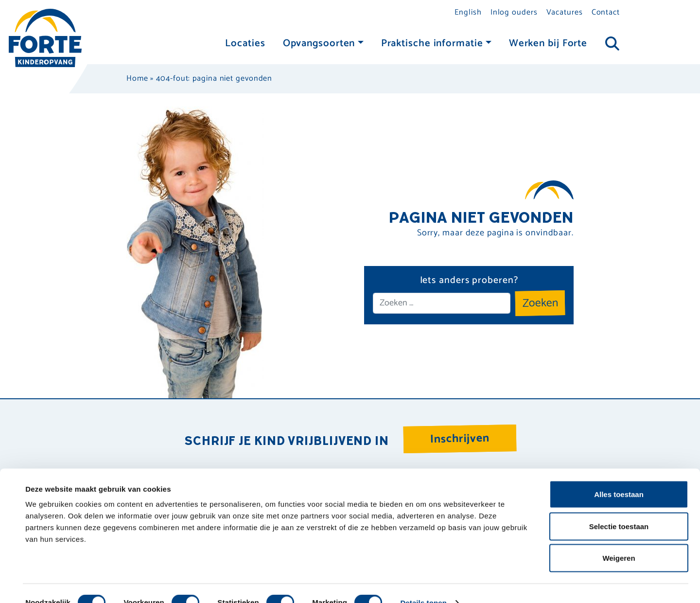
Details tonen (423, 584)
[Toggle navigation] (612, 44)
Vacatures (565, 12)
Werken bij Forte (548, 44)
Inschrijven (460, 439)
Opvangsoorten (319, 44)
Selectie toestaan (619, 507)
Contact (606, 12)
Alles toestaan (619, 475)
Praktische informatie (432, 44)
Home (137, 79)
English (468, 12)
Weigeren (619, 539)
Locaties (245, 44)
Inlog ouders (514, 12)
